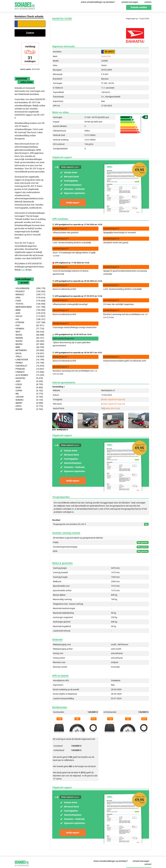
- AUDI (30, 313)
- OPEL (30, 298)
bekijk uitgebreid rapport (113, 399)
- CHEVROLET (29, 366)
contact (148, 2)
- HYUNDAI (29, 329)
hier (23, 270)
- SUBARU (29, 400)
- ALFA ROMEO (29, 375)
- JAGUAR (29, 397)
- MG (29, 394)
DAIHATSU (106, 56)
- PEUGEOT (30, 291)
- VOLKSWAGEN (30, 288)
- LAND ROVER (29, 360)
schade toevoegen (130, 2)
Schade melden (139, 7)
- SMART (29, 403)
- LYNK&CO (29, 372)
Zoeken (30, 33)
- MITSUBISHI (29, 350)
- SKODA (29, 335)
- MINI (29, 347)
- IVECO (29, 406)
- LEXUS (29, 384)
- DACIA (29, 353)
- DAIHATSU (29, 378)
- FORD (30, 301)
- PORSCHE (29, 369)
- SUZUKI (29, 341)
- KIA (30, 319)
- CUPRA (29, 391)
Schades (25, 6)
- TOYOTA (30, 304)
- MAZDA (29, 344)
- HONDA (29, 363)
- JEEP (29, 381)
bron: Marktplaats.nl (60, 430)
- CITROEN (30, 322)
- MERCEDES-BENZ (30, 307)
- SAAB (29, 388)
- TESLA (29, 357)
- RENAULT (30, 295)
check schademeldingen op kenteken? (98, 2)
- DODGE (29, 409)
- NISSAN (29, 338)
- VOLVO (30, 316)
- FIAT (29, 326)
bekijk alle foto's (112, 408)
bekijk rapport (73, 203)
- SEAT (29, 332)
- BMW (30, 310)
